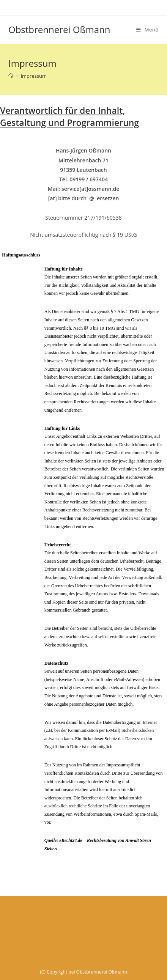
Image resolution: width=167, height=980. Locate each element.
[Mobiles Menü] (147, 30)
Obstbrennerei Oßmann (59, 29)
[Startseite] (11, 76)
